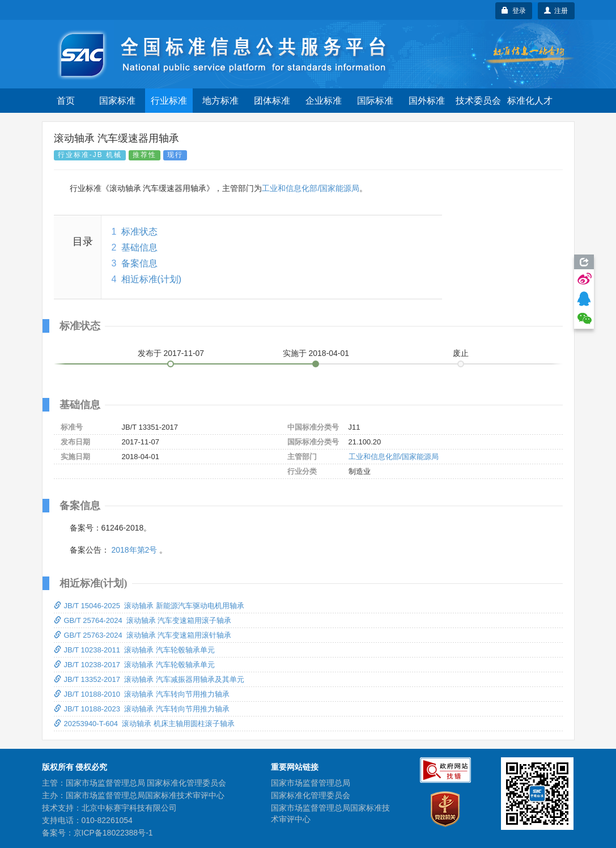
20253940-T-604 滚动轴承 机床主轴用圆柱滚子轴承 (144, 724)
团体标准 (272, 101)
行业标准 (169, 101)
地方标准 (220, 101)
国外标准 (427, 101)
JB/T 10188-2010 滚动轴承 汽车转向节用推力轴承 (142, 694)
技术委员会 (478, 101)
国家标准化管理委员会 (311, 795)
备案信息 (139, 263)
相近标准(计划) (152, 279)
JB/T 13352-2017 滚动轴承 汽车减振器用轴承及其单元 (149, 679)
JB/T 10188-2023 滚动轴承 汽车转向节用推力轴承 (142, 709)
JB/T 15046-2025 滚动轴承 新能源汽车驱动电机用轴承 (149, 606)
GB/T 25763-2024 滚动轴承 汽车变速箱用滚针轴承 (143, 635)
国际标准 (375, 101)
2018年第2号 (134, 550)
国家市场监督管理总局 (311, 783)
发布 (171, 353)
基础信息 (139, 247)
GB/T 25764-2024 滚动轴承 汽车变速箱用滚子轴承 (143, 620)
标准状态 (139, 232)
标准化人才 (530, 101)
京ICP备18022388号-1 (113, 833)
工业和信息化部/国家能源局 (311, 188)
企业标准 (324, 101)
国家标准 (117, 101)
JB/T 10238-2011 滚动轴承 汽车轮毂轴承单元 (134, 650)
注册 (556, 11)
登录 (514, 11)
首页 (66, 101)
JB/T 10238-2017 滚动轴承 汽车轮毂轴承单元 (134, 665)
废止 (461, 353)
